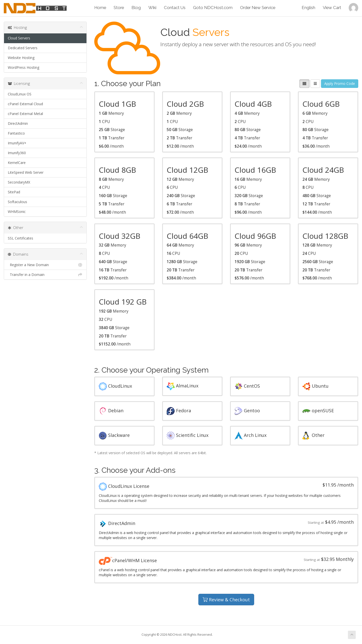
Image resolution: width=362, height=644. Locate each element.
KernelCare (17, 163)
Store (119, 8)
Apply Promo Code (340, 83)
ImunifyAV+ (17, 143)
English (308, 8)
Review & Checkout (226, 600)
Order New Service (258, 8)
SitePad (14, 192)
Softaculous (17, 202)
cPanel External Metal (25, 114)
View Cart (332, 8)
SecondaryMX (19, 182)
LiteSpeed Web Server (26, 172)
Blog (136, 8)
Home (100, 8)
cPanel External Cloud (25, 104)
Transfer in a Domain (45, 275)
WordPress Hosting (24, 67)
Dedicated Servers (23, 48)
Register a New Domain (45, 265)
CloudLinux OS (20, 94)
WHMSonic (17, 212)
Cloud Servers (19, 38)
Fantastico (16, 133)
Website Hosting (21, 58)
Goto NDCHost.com (213, 8)
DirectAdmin (18, 123)
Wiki (152, 8)
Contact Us (175, 8)
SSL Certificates (20, 238)
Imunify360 (17, 153)
